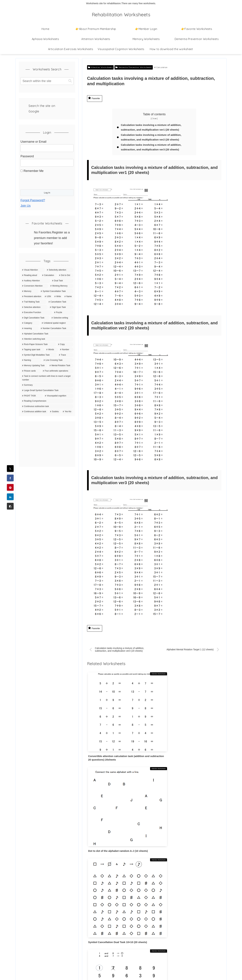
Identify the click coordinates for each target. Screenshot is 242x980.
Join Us (26, 206)
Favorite (94, 98)
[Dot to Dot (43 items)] (66, 275)
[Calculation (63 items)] (49, 275)
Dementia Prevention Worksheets (134, 67)
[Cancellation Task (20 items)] (60, 302)
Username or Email (33, 142)
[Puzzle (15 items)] (63, 313)
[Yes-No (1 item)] (67, 412)
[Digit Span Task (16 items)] (61, 307)
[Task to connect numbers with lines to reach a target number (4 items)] (47, 378)
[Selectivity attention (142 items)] (59, 270)
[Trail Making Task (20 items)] (34, 302)
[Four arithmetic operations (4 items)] (57, 371)
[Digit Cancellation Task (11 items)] (35, 318)
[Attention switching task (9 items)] (47, 339)
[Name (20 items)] (68, 297)
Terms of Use (28, 932)
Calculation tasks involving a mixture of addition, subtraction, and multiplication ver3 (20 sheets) (153, 148)
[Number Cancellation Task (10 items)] (56, 329)
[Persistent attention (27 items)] (32, 297)
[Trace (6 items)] (65, 355)
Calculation (161, 67)
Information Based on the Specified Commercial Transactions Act (42, 952)
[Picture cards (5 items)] (31, 371)
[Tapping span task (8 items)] (33, 350)
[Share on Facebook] (10, 478)
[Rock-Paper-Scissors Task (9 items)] (38, 344)
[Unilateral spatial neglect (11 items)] (57, 323)
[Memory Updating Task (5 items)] (34, 366)
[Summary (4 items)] (47, 385)
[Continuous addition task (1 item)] (34, 412)
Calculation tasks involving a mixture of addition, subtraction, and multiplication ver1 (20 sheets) (153, 128)
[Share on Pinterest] (10, 487)
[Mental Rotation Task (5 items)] (61, 366)
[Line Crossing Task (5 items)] (58, 360)
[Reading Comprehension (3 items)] (47, 401)
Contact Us (26, 941)
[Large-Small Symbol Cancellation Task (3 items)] (47, 391)
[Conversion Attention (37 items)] (35, 286)
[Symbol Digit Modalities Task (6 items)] (39, 355)
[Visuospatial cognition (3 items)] (58, 396)
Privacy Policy (28, 923)
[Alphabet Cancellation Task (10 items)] (47, 334)
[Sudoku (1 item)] (55, 412)
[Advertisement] (47, 444)
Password (27, 156)
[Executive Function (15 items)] (37, 313)
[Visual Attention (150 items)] (33, 270)
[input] (47, 81)
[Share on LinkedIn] (10, 497)
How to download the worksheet (40, 914)
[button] (10, 506)
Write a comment (154, 875)
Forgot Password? (33, 200)
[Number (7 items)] (66, 350)
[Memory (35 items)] (30, 291)
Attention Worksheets (100, 67)
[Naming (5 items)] (31, 360)
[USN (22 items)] (48, 297)
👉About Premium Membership (40, 905)
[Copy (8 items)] (65, 344)
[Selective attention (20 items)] (34, 307)
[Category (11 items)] (30, 323)
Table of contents (154, 114)
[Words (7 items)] (52, 350)
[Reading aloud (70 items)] (31, 275)
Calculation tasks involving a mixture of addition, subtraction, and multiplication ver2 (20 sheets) (153, 138)
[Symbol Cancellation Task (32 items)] (56, 291)
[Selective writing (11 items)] (62, 318)
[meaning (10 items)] (30, 329)
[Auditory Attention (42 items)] (36, 281)
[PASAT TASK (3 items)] (32, 396)
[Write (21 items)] (58, 297)
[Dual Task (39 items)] (62, 281)
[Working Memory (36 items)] (61, 286)
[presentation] (46, 180)
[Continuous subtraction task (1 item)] (47, 406)
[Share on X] (10, 469)
